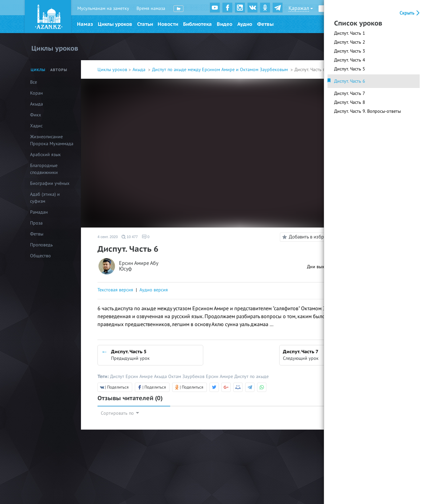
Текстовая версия (115, 290)
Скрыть (410, 13)
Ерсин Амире (140, 377)
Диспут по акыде (251, 377)
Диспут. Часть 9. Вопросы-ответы (367, 111)
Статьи (145, 24)
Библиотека (197, 24)
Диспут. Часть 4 (350, 60)
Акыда (140, 70)
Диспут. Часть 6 (350, 81)
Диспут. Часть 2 (350, 42)
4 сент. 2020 (108, 237)
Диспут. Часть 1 (350, 33)
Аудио (245, 24)
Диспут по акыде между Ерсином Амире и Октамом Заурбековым (221, 70)
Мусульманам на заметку (103, 8)
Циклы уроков (115, 24)
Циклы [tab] (38, 70)
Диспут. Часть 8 (350, 102)
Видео (225, 24)
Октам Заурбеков (187, 377)
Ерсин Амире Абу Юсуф (138, 266)
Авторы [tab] (59, 70)
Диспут (118, 377)
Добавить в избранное (308, 237)
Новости (168, 24)
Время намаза (151, 8)
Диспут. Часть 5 (350, 69)
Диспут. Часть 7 (350, 93)
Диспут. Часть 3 (350, 51)
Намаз (85, 24)
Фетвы (265, 24)
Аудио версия (154, 290)
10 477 (130, 237)
